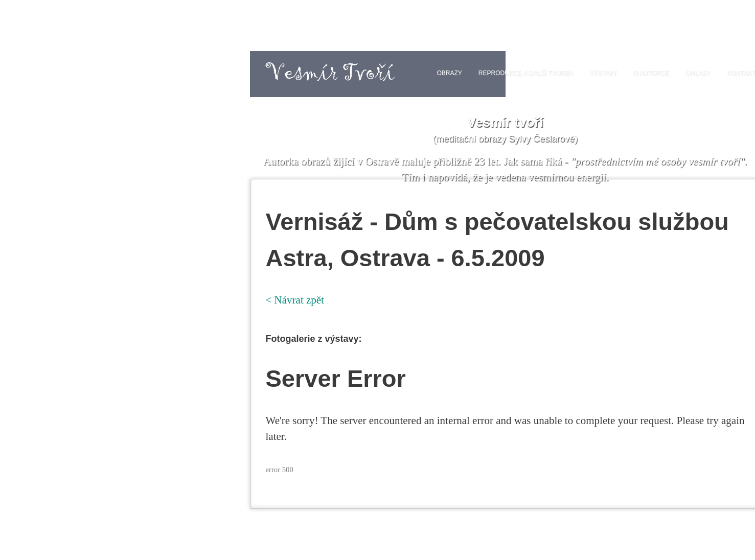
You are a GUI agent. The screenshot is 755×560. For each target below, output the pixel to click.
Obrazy (449, 73)
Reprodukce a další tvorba (526, 73)
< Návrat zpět (295, 300)
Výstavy (603, 73)
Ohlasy (698, 73)
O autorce (651, 73)
